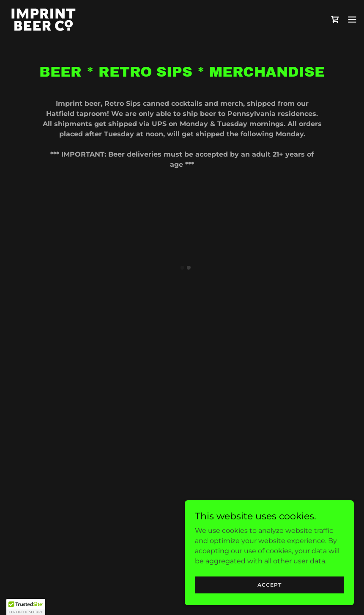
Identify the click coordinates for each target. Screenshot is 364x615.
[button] (335, 19)
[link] (43, 19)
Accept (270, 585)
